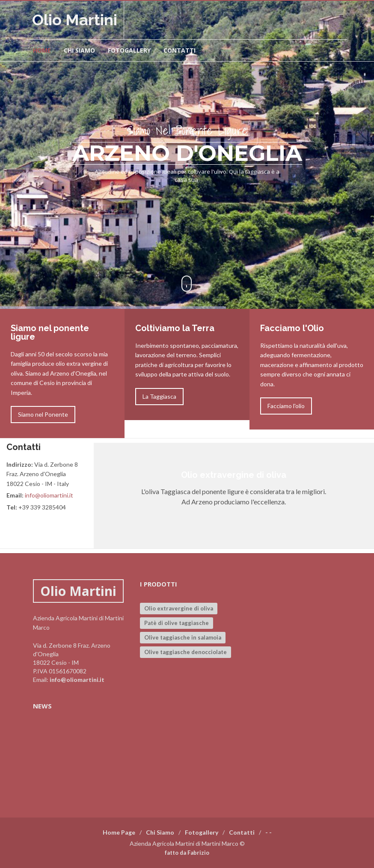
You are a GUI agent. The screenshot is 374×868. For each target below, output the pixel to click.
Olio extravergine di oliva (179, 608)
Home (42, 50)
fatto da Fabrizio (187, 853)
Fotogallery (129, 50)
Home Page (119, 832)
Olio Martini (75, 20)
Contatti (180, 50)
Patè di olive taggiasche (177, 623)
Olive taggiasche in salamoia (183, 637)
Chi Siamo (160, 832)
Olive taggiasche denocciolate (186, 652)
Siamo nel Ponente (43, 414)
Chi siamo (79, 50)
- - (269, 832)
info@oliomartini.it (49, 495)
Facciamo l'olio (286, 406)
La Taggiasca (159, 396)
